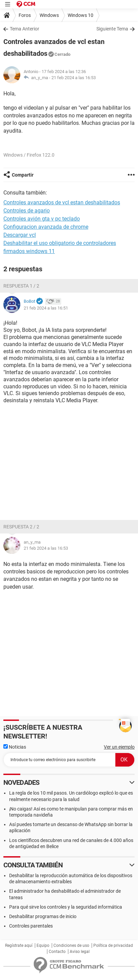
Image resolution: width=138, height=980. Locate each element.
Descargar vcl (20, 235)
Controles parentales (31, 926)
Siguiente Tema (112, 29)
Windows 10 (80, 15)
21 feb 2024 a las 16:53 (74, 78)
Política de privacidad (113, 945)
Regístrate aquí (19, 945)
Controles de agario (27, 211)
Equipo (43, 945)
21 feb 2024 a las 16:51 (46, 308)
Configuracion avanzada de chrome (46, 227)
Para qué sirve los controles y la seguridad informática (66, 907)
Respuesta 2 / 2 (21, 527)
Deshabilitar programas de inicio (43, 916)
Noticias (15, 747)
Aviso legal (80, 952)
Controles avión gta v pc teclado (42, 219)
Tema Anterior (25, 29)
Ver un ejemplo (119, 747)
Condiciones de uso (71, 945)
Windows (49, 15)
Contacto (57, 952)
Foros (25, 15)
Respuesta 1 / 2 (21, 286)
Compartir (23, 175)
